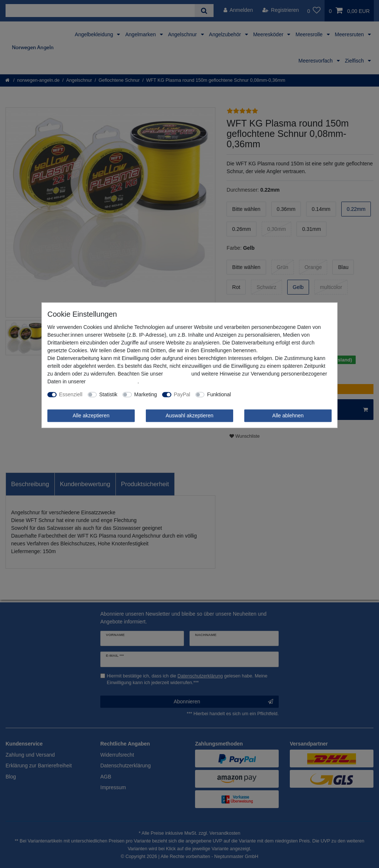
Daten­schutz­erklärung (112, 381)
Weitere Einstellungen (261, 394)
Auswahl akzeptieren (189, 416)
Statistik (108, 394)
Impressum (177, 374)
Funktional (219, 394)
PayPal (182, 394)
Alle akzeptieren (91, 416)
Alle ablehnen (288, 416)
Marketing (146, 394)
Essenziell (71, 394)
